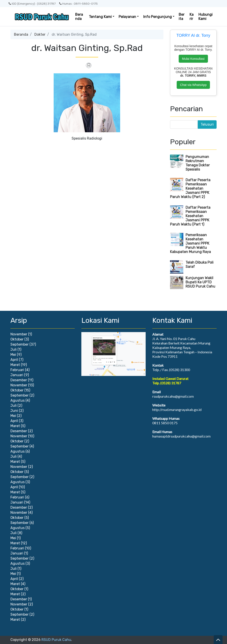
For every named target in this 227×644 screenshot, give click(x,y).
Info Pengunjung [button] (158, 17)
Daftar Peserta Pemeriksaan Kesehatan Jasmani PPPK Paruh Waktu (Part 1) (190, 216)
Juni (14, 411)
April (14, 360)
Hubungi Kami (205, 17)
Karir (192, 17)
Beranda (79, 17)
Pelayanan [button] (127, 17)
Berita (182, 17)
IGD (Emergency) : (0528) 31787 (32, 4)
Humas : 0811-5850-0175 (78, 4)
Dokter (40, 34)
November (19, 334)
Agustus (18, 400)
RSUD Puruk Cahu (56, 640)
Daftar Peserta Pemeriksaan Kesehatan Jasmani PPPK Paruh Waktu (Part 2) (190, 188)
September (20, 344)
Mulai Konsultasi (193, 59)
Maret (15, 365)
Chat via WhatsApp (193, 85)
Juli (14, 349)
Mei (13, 355)
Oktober (17, 339)
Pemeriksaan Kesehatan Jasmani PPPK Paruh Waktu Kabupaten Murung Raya (190, 243)
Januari (17, 375)
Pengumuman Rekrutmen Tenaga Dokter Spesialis (198, 163)
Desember (19, 380)
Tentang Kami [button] (100, 17)
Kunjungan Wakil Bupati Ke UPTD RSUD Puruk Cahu (200, 282)
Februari (17, 370)
